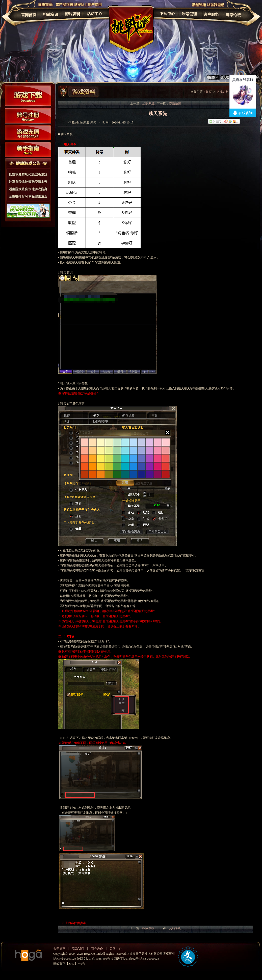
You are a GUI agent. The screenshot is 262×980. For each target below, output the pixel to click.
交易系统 (175, 103)
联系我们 (78, 949)
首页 (209, 92)
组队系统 (148, 103)
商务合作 (97, 949)
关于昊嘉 (59, 949)
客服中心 (116, 949)
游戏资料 (223, 92)
